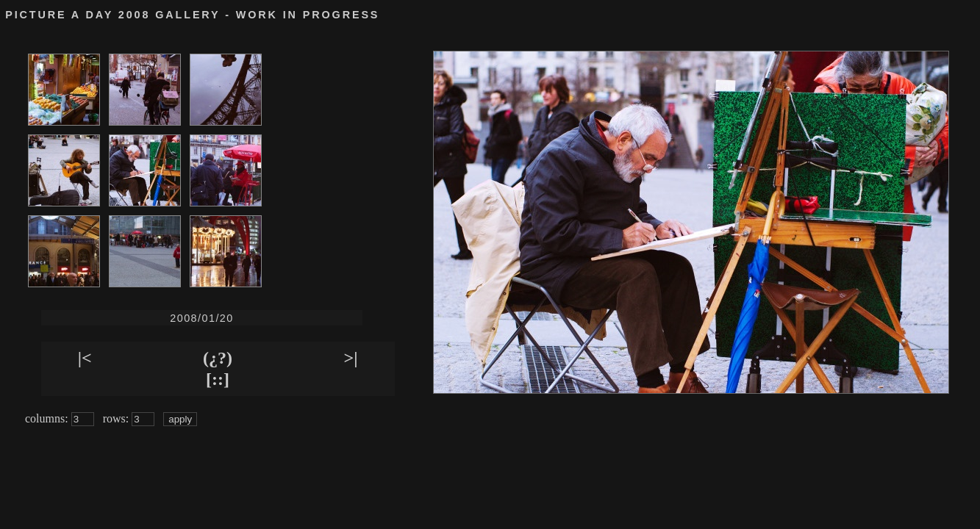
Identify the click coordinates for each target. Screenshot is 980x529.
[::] (218, 379)
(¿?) (218, 358)
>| (351, 358)
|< (85, 358)
